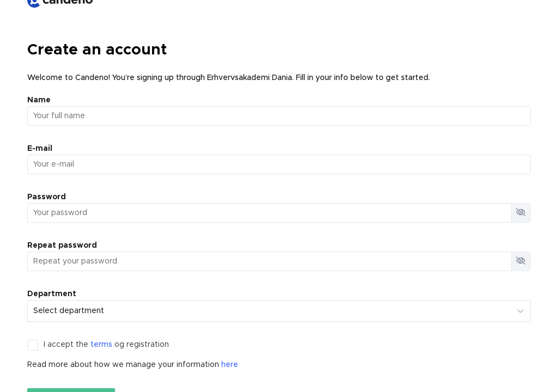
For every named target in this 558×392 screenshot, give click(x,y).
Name (39, 100)
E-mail (40, 149)
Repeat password (62, 246)
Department (52, 294)
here (230, 365)
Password (47, 197)
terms (101, 345)
